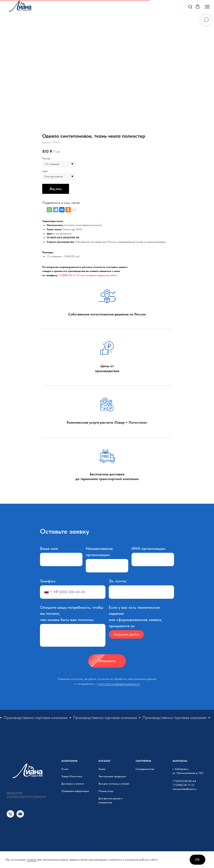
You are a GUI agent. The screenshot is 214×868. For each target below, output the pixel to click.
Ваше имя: (49, 548)
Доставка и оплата (73, 784)
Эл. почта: (118, 581)
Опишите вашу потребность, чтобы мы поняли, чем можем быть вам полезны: (72, 614)
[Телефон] (10, 816)
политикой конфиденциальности (119, 684)
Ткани (102, 769)
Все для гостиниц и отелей (114, 784)
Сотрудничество (145, 769)
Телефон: (48, 581)
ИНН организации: (149, 548)
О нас (65, 769)
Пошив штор (106, 791)
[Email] (20, 816)
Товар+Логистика (72, 776)
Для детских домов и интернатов (110, 800)
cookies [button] (32, 860)
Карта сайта (16, 804)
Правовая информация (75, 791)
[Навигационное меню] (207, 7)
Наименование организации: (99, 552)
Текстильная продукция (112, 776)
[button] (190, 7)
